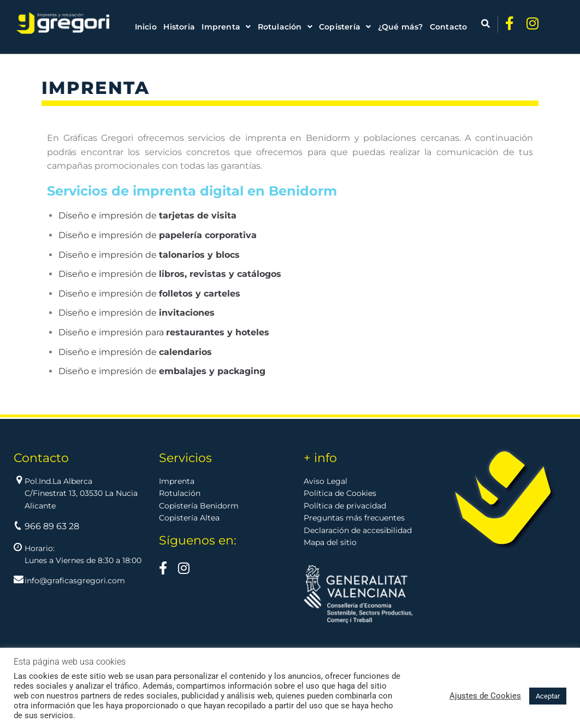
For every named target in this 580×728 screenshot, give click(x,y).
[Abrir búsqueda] (475, 24)
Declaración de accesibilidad (358, 530)
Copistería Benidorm (199, 506)
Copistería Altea (189, 518)
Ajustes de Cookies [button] (485, 696)
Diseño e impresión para (164, 332)
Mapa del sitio (330, 542)
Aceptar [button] (548, 696)
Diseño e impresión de (147, 215)
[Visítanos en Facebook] (163, 570)
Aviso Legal (325, 481)
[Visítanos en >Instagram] (184, 570)
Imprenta (177, 481)
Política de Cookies (340, 493)
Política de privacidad (345, 506)
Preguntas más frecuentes (354, 518)
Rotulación (180, 493)
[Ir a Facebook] (507, 23)
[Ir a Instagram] (532, 23)
